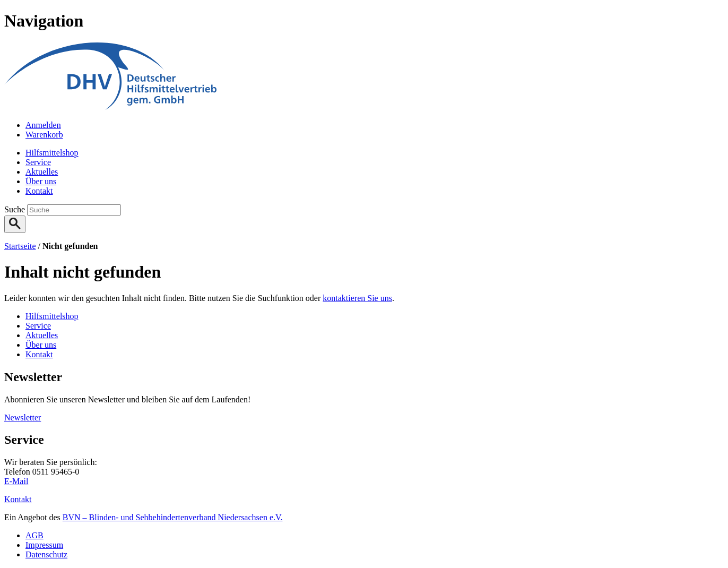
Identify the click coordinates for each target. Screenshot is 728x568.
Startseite (20, 246)
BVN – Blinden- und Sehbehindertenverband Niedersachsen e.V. (173, 517)
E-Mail (16, 481)
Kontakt (18, 499)
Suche (16, 209)
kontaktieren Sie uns (357, 298)
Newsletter (23, 418)
